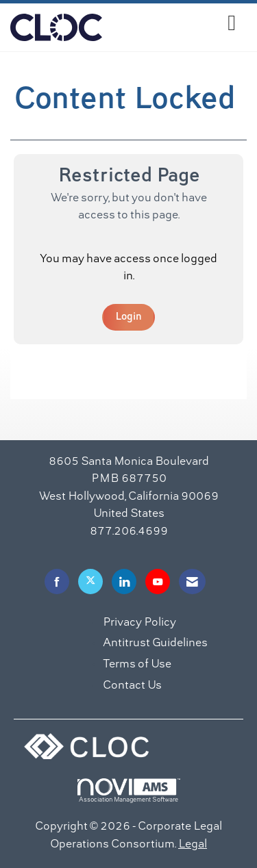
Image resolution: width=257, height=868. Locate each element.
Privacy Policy (139, 623)
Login (128, 317)
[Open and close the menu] (173, 25)
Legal (193, 845)
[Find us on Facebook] (57, 582)
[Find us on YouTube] (158, 582)
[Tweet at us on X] (90, 582)
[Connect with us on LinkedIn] (124, 582)
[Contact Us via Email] (192, 582)
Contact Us (132, 686)
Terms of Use (137, 665)
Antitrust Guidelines (155, 643)
